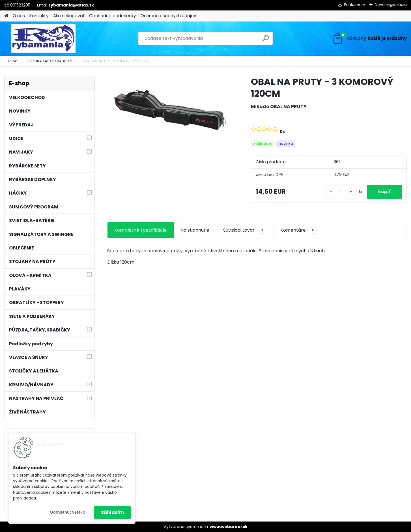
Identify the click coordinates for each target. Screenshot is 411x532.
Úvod (13, 61)
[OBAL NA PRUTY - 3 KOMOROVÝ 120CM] (170, 109)
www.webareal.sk (229, 527)
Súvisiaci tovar (245, 230)
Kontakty (39, 16)
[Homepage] (6, 16)
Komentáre (299, 230)
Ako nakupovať (69, 16)
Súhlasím (112, 512)
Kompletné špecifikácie (140, 230)
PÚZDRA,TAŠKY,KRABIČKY (50, 61)
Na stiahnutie (195, 230)
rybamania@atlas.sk (71, 5)
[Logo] (43, 38)
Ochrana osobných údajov (168, 16)
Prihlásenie (354, 5)
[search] (266, 40)
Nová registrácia (391, 5)
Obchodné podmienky (113, 16)
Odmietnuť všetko (67, 512)
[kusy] (341, 192)
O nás (19, 16)
